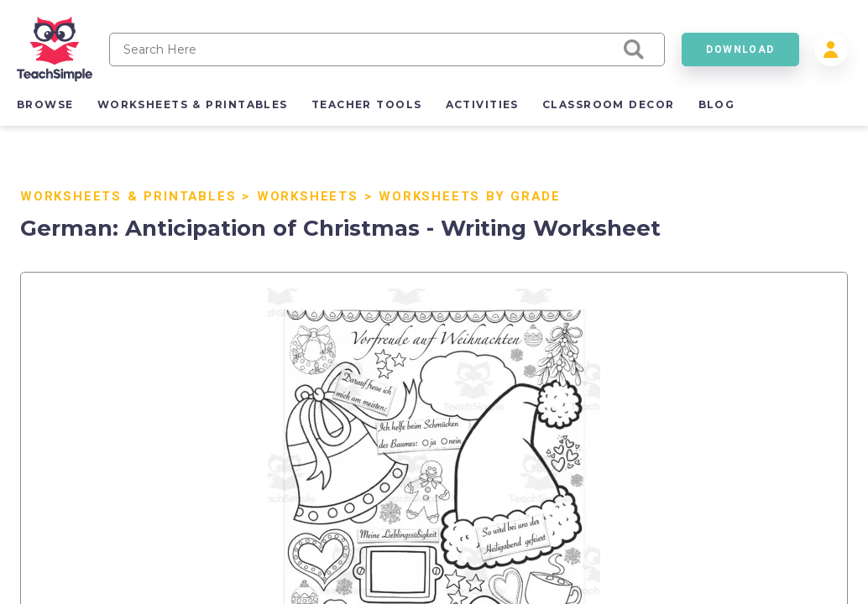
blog (717, 104)
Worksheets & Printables (128, 196)
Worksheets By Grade (469, 196)
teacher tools (367, 104)
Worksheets (308, 196)
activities (482, 104)
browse (45, 104)
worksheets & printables (193, 104)
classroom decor (609, 104)
